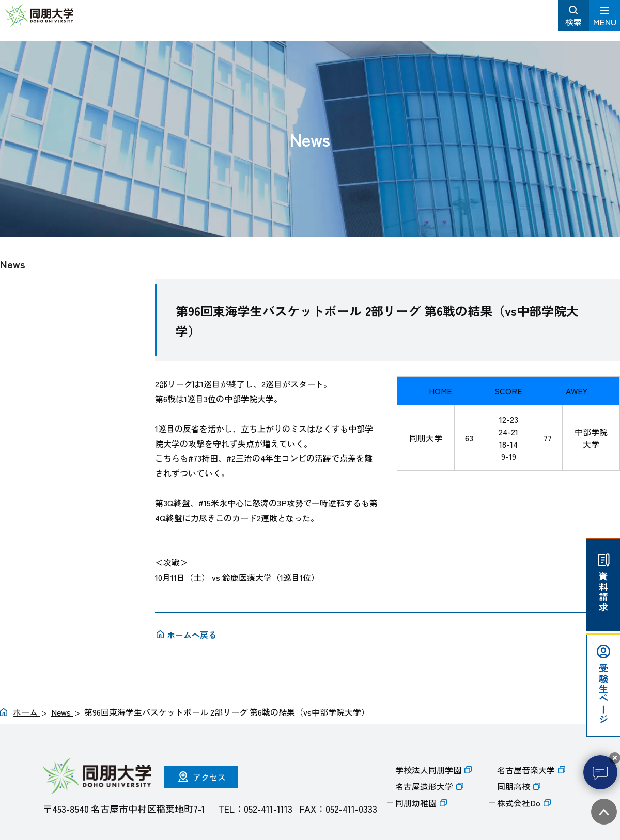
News (13, 264)
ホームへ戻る (192, 635)
